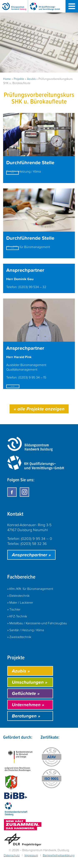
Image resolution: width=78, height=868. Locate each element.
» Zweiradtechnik (19, 646)
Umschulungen (30, 691)
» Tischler (14, 618)
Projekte (19, 79)
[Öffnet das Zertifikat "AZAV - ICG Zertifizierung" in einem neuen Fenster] (52, 767)
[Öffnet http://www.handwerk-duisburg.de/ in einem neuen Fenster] (16, 819)
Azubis (31, 79)
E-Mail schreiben (27, 393)
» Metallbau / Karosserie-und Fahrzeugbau (37, 632)
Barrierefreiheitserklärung (59, 865)
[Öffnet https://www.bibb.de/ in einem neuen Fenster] (16, 806)
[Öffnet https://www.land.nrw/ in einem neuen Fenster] (11, 792)
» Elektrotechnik (18, 605)
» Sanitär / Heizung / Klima (26, 639)
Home (7, 79)
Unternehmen (28, 714)
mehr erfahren (24, 179)
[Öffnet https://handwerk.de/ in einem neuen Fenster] (23, 835)
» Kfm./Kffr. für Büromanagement (30, 598)
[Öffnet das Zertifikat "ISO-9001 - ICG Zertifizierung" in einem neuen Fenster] (52, 788)
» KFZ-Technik (17, 625)
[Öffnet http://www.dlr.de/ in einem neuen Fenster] (23, 849)
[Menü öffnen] (72, 6)
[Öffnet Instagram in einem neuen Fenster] (24, 501)
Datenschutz (12, 865)
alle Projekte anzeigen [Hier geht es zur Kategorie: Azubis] (39, 418)
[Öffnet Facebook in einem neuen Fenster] (12, 501)
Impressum (31, 865)
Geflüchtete (26, 703)
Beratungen (26, 725)
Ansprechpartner (31, 564)
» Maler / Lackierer (20, 612)
